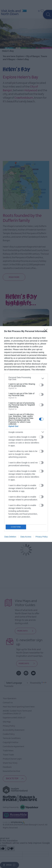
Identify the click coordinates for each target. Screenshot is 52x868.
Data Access (26, 537)
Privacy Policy (42, 537)
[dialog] (26, 434)
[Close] (47, 331)
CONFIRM (16, 527)
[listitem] (26, 378)
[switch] (41, 385)
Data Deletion (10, 537)
